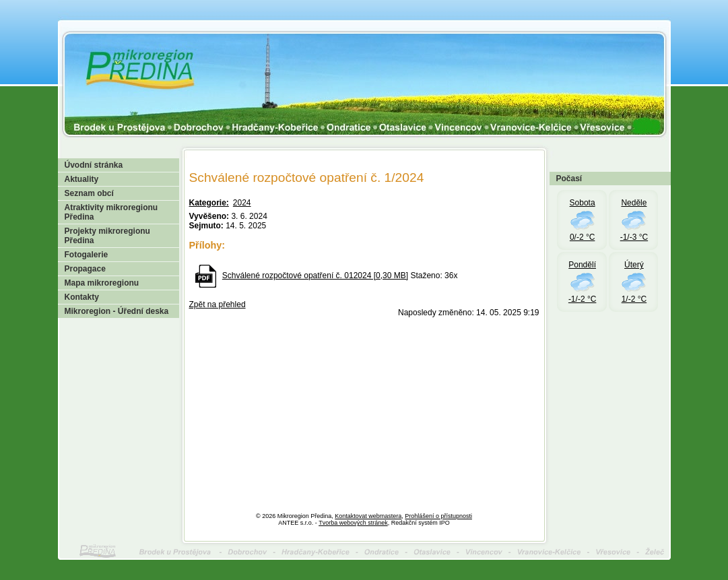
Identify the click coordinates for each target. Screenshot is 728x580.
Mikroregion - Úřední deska (117, 311)
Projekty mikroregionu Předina (107, 236)
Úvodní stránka (94, 165)
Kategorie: (209, 203)
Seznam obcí (89, 193)
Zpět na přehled (218, 304)
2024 (242, 203)
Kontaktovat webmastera (368, 516)
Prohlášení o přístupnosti (438, 516)
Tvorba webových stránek (353, 523)
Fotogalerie (87, 255)
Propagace (85, 269)
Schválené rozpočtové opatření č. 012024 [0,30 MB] (315, 276)
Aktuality (82, 179)
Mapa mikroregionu (102, 283)
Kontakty (82, 297)
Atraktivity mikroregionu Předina (111, 212)
